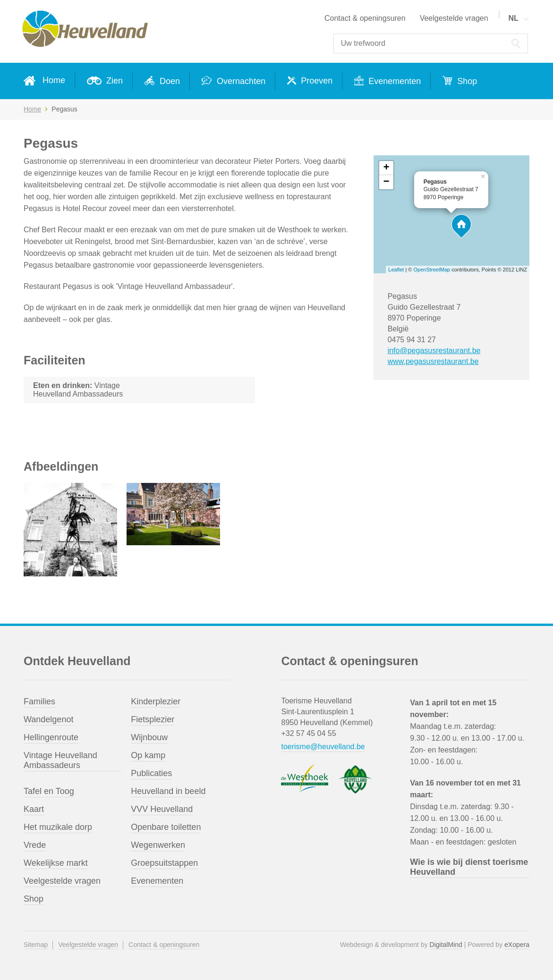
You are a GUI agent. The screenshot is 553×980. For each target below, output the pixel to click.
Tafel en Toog (49, 791)
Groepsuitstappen (164, 863)
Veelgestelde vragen (454, 18)
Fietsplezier (153, 719)
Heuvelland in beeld (168, 791)
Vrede (35, 845)
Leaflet (396, 270)
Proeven (315, 81)
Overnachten (240, 81)
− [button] (387, 182)
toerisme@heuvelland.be (323, 747)
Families (39, 701)
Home (54, 80)
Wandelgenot (48, 719)
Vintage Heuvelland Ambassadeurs (60, 760)
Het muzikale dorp (58, 827)
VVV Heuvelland (162, 809)
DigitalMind (446, 945)
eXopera (517, 945)
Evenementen (393, 81)
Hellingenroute (51, 737)
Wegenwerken (158, 845)
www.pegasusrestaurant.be (433, 361)
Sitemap (36, 945)
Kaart (34, 809)
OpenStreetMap (432, 270)
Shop (466, 81)
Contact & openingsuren (365, 18)
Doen (169, 81)
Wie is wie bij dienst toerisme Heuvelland (469, 867)
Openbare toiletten (166, 827)
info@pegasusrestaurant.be (434, 351)
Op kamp (148, 755)
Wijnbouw (149, 737)
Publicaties (151, 773)
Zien (113, 81)
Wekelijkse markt (56, 863)
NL (513, 18)
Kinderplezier (156, 701)
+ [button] (387, 168)
